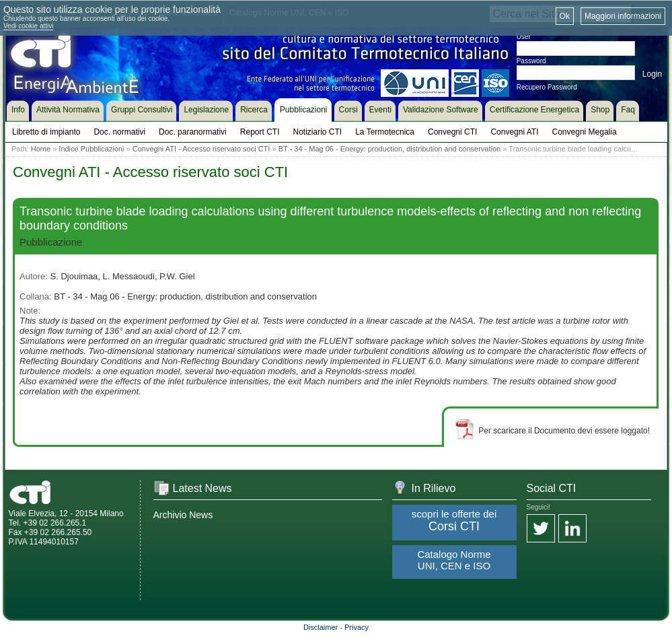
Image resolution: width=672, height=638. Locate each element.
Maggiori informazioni (623, 16)
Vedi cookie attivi (29, 26)
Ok (565, 16)
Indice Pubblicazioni (91, 149)
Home (41, 149)
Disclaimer (321, 627)
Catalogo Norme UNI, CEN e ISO (454, 560)
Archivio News (183, 515)
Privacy (357, 627)
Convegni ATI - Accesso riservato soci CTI (201, 149)
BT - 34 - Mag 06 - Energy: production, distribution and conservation (390, 149)
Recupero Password (547, 87)
